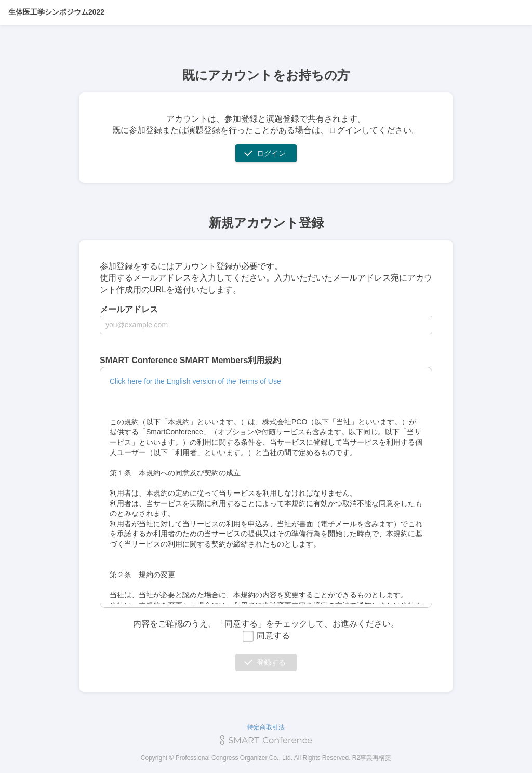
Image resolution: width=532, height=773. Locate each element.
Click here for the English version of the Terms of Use (195, 381)
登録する (271, 662)
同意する (266, 636)
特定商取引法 (266, 727)
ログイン (271, 153)
